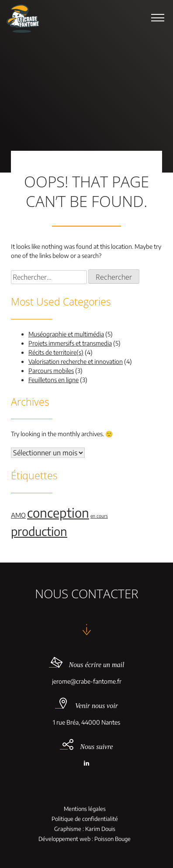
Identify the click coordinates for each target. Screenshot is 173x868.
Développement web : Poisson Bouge (85, 839)
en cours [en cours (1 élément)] (99, 516)
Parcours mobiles (51, 371)
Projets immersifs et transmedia (70, 343)
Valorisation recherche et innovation (76, 361)
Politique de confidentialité (85, 819)
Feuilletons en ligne (54, 380)
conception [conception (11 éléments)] (58, 512)
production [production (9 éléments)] (39, 531)
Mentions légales (85, 809)
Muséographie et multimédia (66, 334)
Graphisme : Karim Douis (85, 829)
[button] (158, 17)
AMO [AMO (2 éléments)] (18, 515)
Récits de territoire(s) (56, 352)
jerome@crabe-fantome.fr (87, 681)
